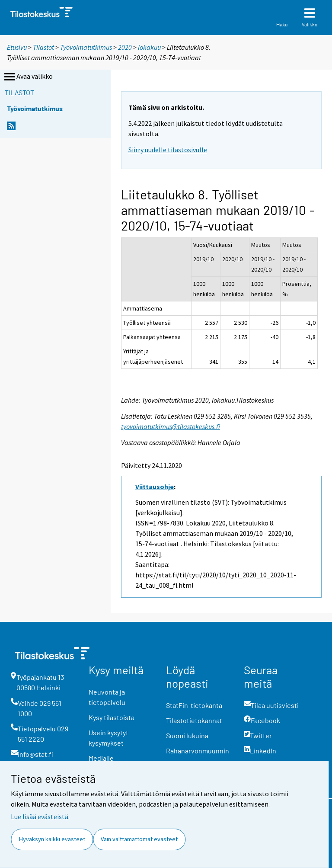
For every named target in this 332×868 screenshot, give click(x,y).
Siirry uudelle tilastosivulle (168, 150)
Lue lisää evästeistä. (40, 817)
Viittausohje (155, 487)
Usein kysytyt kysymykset (109, 738)
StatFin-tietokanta (194, 705)
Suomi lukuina (187, 735)
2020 (125, 47)
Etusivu (17, 47)
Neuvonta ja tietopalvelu (107, 697)
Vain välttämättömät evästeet (139, 839)
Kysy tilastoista (112, 717)
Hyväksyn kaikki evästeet (52, 839)
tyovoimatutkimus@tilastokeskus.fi (171, 426)
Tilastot (43, 47)
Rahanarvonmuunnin (198, 751)
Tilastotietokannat (194, 720)
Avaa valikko (28, 77)
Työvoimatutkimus (86, 47)
